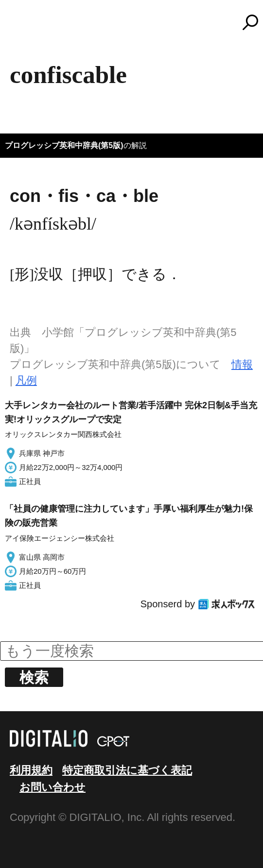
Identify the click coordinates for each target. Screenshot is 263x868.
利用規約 (31, 770)
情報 (242, 364)
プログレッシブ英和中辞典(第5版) (64, 145)
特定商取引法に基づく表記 (127, 770)
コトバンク (136, 22)
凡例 (26, 380)
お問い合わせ (53, 787)
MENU (24, 27)
